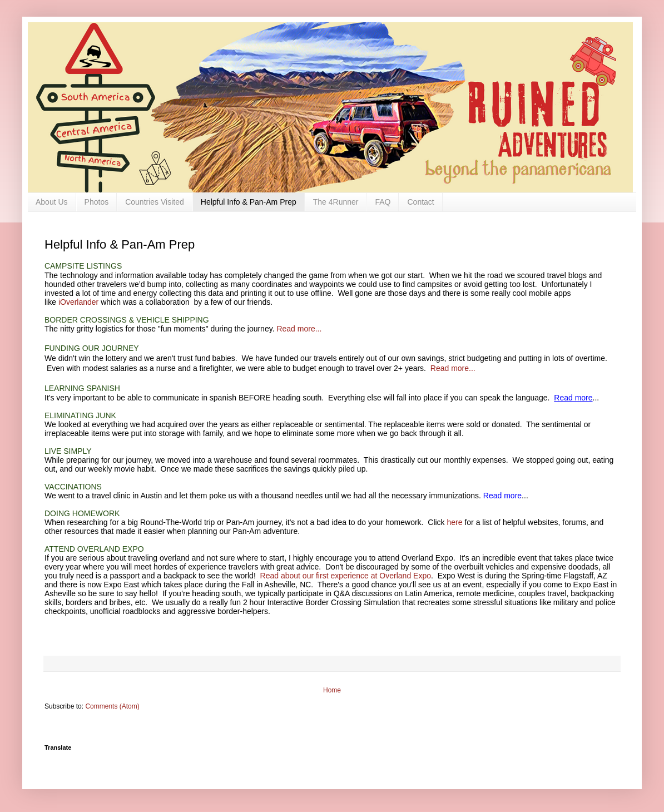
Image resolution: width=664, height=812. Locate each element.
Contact (420, 202)
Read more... (299, 329)
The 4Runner (336, 202)
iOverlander (78, 302)
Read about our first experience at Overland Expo (346, 576)
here (455, 522)
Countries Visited (155, 202)
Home (332, 690)
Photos (97, 202)
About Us (52, 202)
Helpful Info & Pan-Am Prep (249, 202)
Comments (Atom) (112, 706)
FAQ (383, 202)
